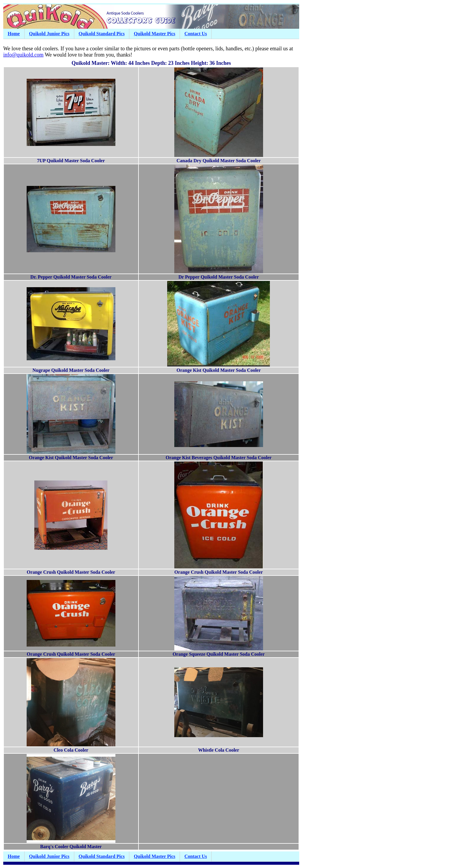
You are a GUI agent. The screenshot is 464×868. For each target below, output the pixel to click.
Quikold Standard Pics (102, 34)
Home (14, 34)
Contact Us (196, 34)
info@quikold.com (23, 55)
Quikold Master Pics (154, 34)
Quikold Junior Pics (49, 34)
